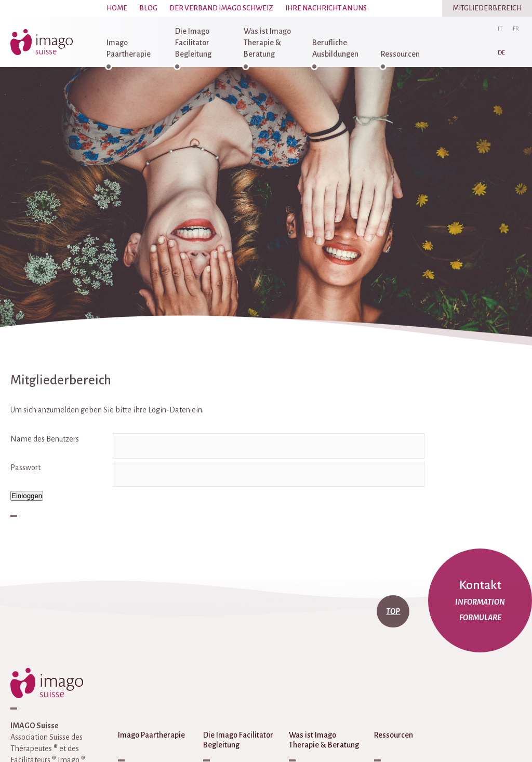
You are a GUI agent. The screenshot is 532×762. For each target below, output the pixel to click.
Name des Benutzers (45, 439)
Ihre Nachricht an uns (326, 8)
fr (516, 29)
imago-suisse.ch (44, 42)
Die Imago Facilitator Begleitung (193, 43)
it (500, 29)
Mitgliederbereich (487, 8)
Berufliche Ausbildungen (335, 48)
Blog (148, 8)
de (501, 53)
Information (480, 602)
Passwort (25, 467)
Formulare (480, 618)
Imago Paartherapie (129, 48)
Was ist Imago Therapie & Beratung (267, 43)
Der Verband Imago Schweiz (221, 8)
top (393, 611)
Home (117, 8)
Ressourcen (400, 54)
